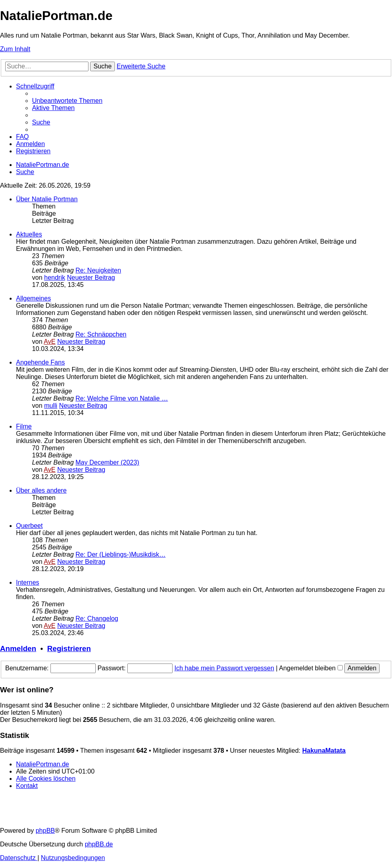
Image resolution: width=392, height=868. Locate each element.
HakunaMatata (324, 751)
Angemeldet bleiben (311, 668)
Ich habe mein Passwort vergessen (224, 668)
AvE (49, 342)
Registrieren (69, 648)
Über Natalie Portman (47, 199)
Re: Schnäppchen (101, 334)
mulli (51, 406)
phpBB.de (99, 844)
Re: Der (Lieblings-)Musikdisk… (121, 554)
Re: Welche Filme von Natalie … (122, 398)
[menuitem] (67, 101)
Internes (28, 582)
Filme (24, 426)
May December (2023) (108, 462)
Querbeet (29, 526)
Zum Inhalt (15, 49)
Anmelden (18, 648)
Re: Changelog (97, 618)
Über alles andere (41, 490)
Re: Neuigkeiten (99, 270)
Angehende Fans (40, 362)
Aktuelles (29, 234)
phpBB (45, 831)
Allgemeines (33, 298)
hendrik (54, 278)
